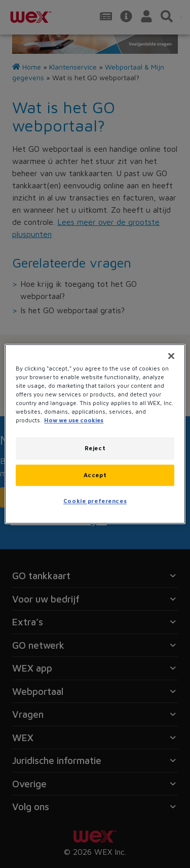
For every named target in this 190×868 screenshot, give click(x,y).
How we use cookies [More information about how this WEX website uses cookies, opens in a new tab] (74, 421)
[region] (95, 434)
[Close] (171, 356)
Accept (95, 475)
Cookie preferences (95, 501)
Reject (95, 448)
